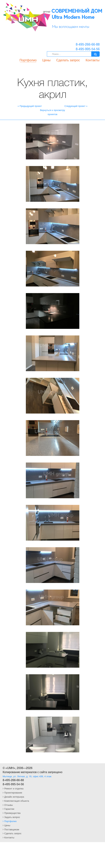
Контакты (93, 60)
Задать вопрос (11, 817)
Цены (46, 60)
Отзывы (8, 805)
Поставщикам (11, 829)
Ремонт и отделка (13, 788)
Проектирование (12, 792)
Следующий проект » (76, 106)
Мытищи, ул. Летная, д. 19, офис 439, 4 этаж (27, 776)
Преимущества (12, 813)
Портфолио (28, 60)
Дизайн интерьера (13, 797)
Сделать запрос (68, 60)
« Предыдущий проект (30, 106)
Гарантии (8, 809)
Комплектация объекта (16, 801)
